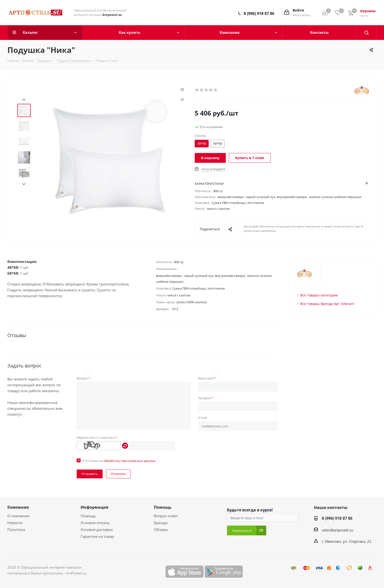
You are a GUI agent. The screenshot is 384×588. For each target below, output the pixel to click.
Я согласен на (119, 461)
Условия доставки (97, 529)
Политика (16, 529)
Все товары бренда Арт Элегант (327, 304)
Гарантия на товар (97, 536)
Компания (18, 507)
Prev (24, 100)
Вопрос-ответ (166, 516)
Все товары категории (319, 295)
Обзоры (161, 529)
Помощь (88, 516)
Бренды (161, 523)
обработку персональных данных (130, 461)
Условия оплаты (95, 523)
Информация (94, 507)
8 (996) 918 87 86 (259, 13)
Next (24, 184)
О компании (18, 516)
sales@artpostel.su (337, 530)
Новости (15, 523)
